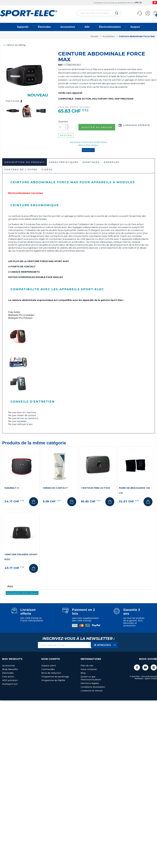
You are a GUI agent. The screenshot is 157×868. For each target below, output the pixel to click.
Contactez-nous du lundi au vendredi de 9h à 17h (115, 3)
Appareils (23, 27)
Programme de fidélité (53, 680)
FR (137, 3)
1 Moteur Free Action (95, 488)
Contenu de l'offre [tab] (21, 170)
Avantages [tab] (91, 162)
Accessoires (68, 27)
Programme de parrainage (55, 677)
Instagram (154, 667)
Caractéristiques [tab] (64, 162)
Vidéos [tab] (47, 170)
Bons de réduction (51, 673)
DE (141, 3)
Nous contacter (89, 669)
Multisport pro (10, 684)
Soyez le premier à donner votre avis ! (22, 593)
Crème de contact (55, 488)
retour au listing (14, 45)
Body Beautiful (10, 669)
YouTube (145, 667)
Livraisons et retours (92, 691)
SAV (87, 27)
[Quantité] (62, 127)
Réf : (61, 65)
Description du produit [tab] (25, 162)
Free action (8, 677)
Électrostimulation (110, 27)
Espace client (49, 666)
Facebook (137, 667)
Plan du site (87, 666)
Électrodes (44, 27)
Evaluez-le (88, 150)
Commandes (48, 669)
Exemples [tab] (112, 162)
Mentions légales (90, 683)
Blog (83, 673)
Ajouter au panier (97, 127)
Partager (14, 101)
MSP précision (10, 680)
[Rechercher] (99, 13)
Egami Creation (151, 679)
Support (135, 27)
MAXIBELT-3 (12, 488)
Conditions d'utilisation (93, 687)
